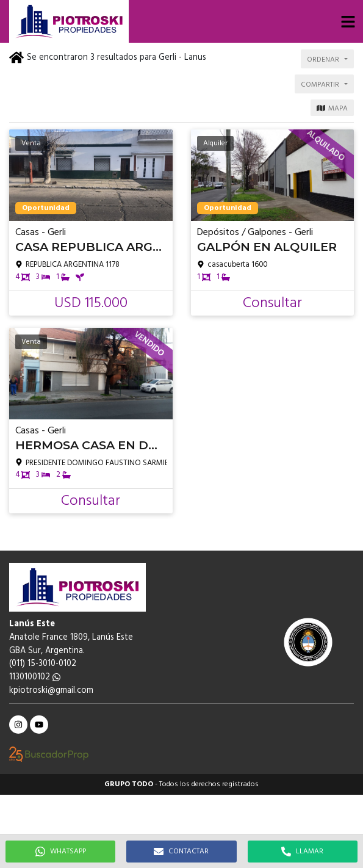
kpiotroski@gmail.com (51, 691)
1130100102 (35, 677)
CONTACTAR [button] (181, 852)
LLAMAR (302, 852)
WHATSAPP (61, 852)
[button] (348, 21)
